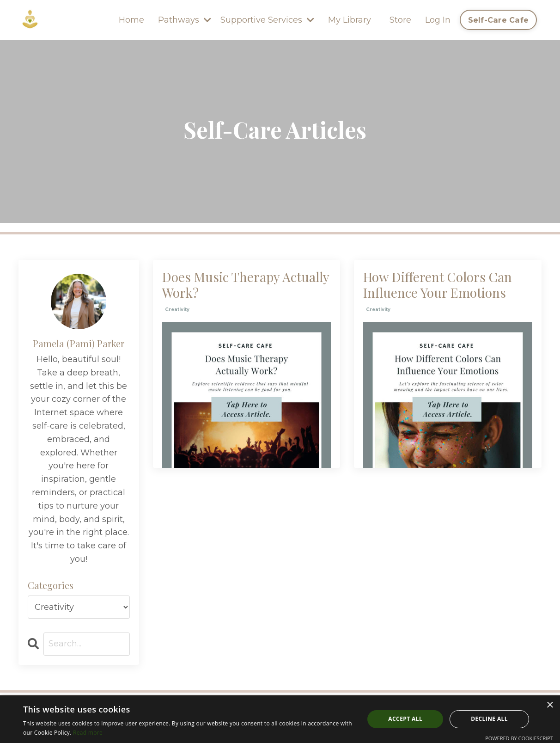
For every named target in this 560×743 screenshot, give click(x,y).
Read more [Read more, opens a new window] (88, 733)
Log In (438, 20)
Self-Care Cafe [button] (499, 20)
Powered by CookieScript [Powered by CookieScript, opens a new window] (519, 738)
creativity (177, 310)
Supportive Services (267, 20)
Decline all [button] (489, 719)
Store (400, 20)
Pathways (185, 20)
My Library (350, 20)
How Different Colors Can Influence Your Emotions (438, 285)
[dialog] (280, 719)
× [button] (550, 705)
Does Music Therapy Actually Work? (246, 285)
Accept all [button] (405, 719)
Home (131, 20)
